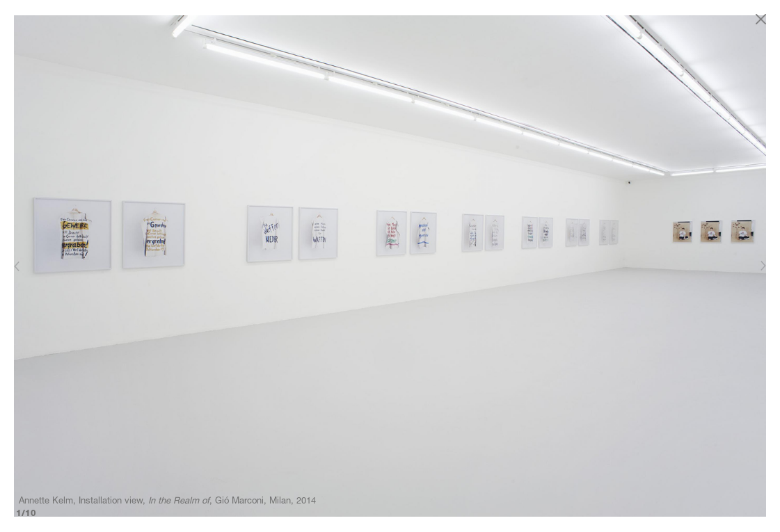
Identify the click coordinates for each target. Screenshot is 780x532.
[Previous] (17, 266)
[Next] (763, 266)
